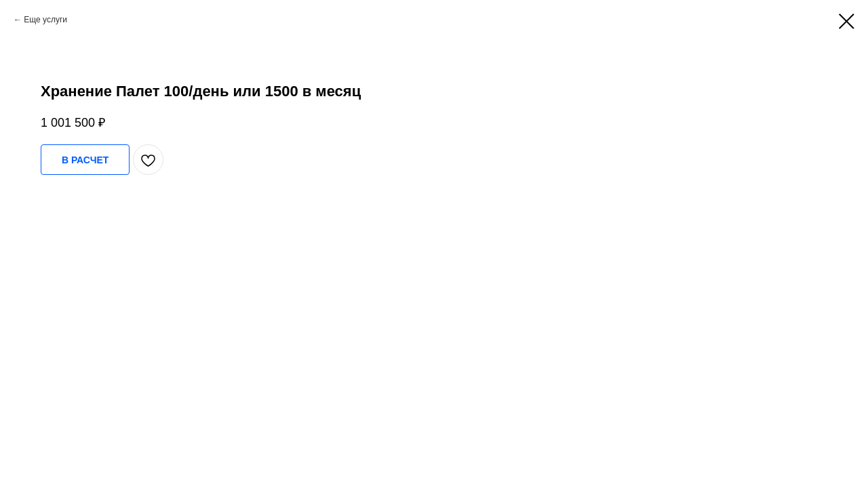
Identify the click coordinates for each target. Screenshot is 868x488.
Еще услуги (45, 20)
